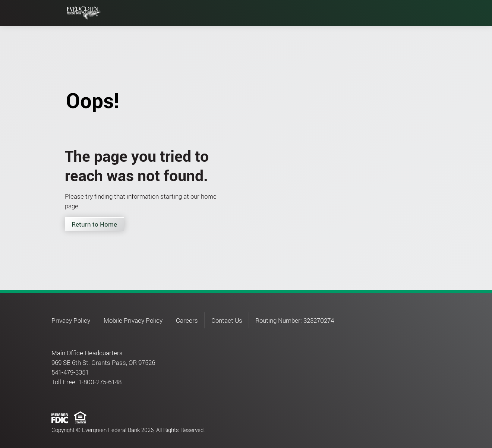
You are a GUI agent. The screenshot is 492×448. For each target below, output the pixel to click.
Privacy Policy (71, 320)
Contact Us (227, 320)
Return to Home (94, 224)
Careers (187, 320)
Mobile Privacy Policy (133, 320)
